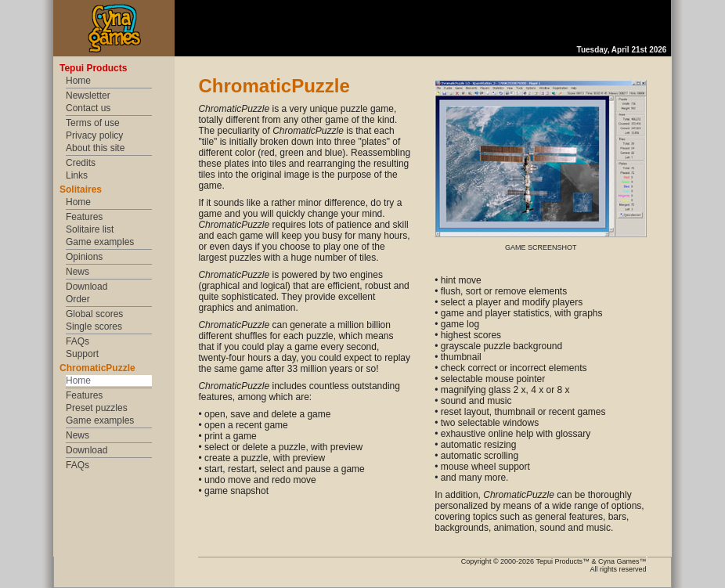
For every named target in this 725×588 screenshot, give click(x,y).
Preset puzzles (97, 408)
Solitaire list (90, 229)
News (78, 272)
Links (77, 175)
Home (78, 81)
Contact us (88, 108)
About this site (95, 148)
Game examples (100, 242)
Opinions (84, 257)
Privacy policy (94, 135)
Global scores (94, 314)
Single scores (94, 326)
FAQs (78, 341)
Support (82, 354)
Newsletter (88, 96)
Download (87, 287)
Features (84, 217)
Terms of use (93, 123)
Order (78, 299)
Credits (81, 163)
